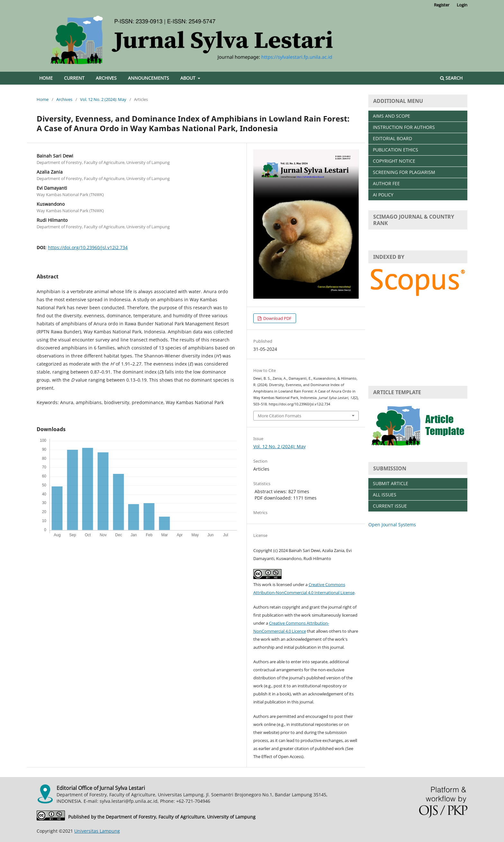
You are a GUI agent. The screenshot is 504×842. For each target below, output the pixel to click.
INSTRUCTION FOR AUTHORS (404, 127)
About (189, 78)
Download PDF (277, 318)
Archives (106, 78)
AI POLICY (383, 195)
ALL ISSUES (385, 495)
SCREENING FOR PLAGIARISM (404, 172)
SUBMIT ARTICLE (391, 483)
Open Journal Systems (392, 525)
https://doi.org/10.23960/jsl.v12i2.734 (88, 247)
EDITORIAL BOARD (392, 138)
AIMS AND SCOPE (392, 116)
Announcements (148, 78)
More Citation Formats (279, 416)
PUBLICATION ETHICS (396, 150)
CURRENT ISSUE (390, 506)
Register (442, 5)
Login (462, 5)
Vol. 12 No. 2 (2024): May (103, 99)
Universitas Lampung (97, 831)
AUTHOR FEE (386, 183)
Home (46, 78)
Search (451, 78)
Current (74, 78)
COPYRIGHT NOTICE (394, 161)
